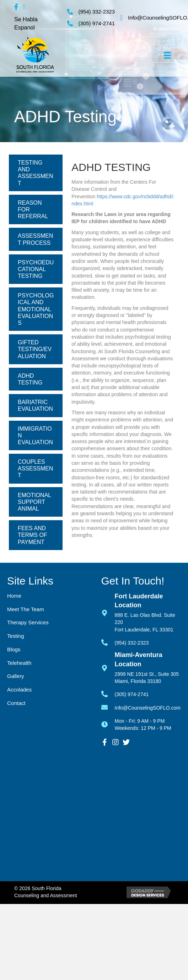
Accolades (19, 690)
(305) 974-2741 (96, 23)
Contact (16, 703)
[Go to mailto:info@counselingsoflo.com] (108, 706)
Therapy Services (28, 622)
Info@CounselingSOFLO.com (148, 708)
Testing (16, 636)
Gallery (16, 676)
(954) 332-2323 (96, 12)
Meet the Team (26, 609)
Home (14, 596)
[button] (105, 742)
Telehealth (19, 663)
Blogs (14, 649)
